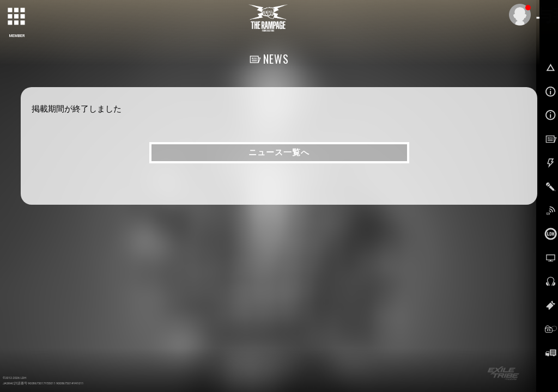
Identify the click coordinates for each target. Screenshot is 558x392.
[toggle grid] (17, 17)
